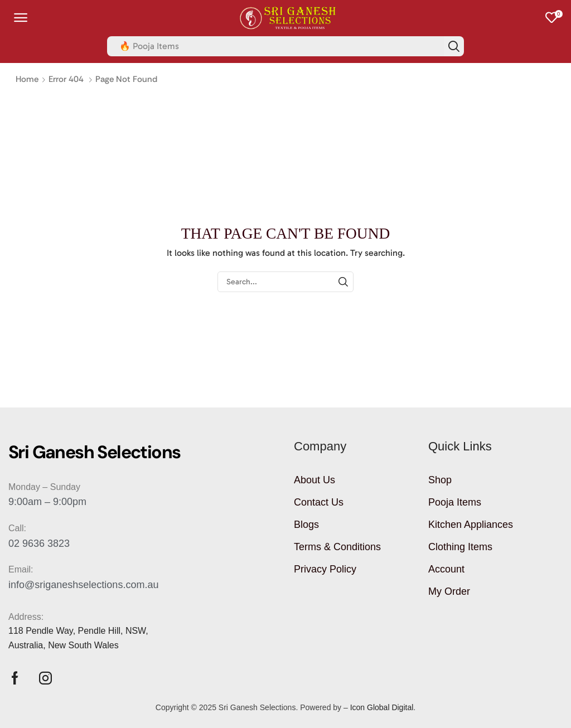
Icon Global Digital (382, 707)
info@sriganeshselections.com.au (83, 585)
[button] (21, 18)
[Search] (454, 46)
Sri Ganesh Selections (257, 707)
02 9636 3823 (39, 543)
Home (27, 79)
